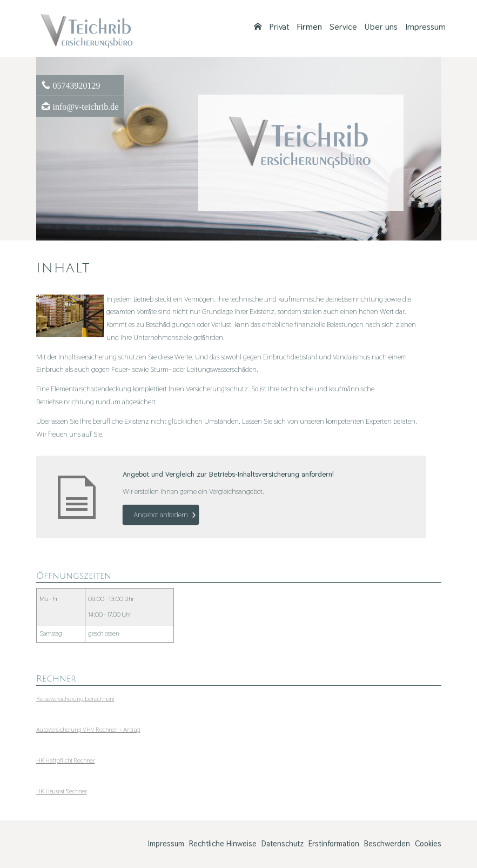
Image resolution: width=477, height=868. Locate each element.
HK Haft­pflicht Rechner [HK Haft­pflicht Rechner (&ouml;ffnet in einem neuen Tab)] (66, 760)
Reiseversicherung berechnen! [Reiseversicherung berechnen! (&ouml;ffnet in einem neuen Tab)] (75, 699)
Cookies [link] (428, 844)
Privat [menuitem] (279, 27)
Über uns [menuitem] (381, 27)
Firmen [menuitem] (309, 27)
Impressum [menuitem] (425, 27)
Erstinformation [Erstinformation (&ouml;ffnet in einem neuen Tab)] (334, 844)
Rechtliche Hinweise (223, 844)
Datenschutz (283, 844)
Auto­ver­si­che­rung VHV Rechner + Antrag (88, 730)
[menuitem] (258, 27)
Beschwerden (387, 844)
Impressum (166, 844)
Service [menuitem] (343, 27)
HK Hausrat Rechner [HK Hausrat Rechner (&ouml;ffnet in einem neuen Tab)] (62, 791)
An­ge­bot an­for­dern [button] (161, 515)
